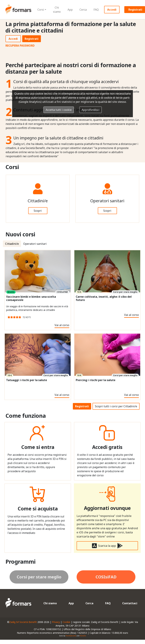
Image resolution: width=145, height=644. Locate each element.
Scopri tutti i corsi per (116, 406)
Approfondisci (91, 110)
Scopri (38, 211)
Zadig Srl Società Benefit (23, 622)
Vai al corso (62, 325)
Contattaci (130, 603)
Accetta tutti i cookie (59, 110)
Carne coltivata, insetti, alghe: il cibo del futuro (104, 298)
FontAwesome (71, 636)
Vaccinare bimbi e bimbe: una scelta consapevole (31, 298)
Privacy (56, 622)
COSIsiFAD (106, 577)
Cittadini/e (12, 244)
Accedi (112, 10)
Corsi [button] (41, 10)
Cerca (83, 10)
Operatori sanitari (35, 244)
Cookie (66, 622)
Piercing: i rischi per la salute (96, 380)
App (70, 10)
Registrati (32, 39)
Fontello (83, 636)
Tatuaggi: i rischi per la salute (27, 380)
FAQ (96, 10)
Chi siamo (57, 10)
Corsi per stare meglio (39, 577)
